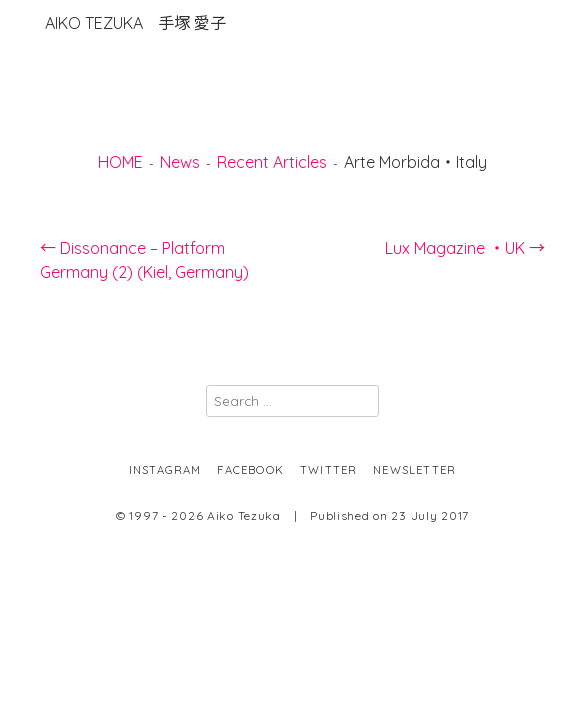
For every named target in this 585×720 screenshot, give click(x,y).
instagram (165, 470)
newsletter (414, 470)
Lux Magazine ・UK (465, 248)
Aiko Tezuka (135, 23)
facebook (250, 470)
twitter (328, 470)
